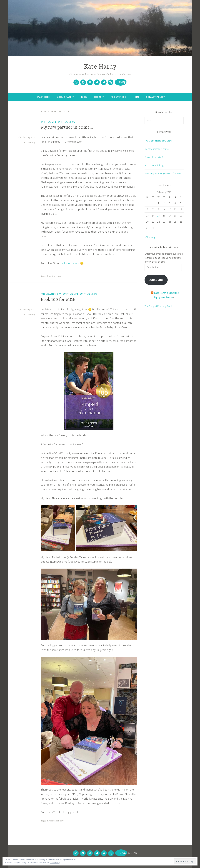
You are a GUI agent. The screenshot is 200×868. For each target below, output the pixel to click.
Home (136, 97)
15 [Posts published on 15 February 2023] (158, 216)
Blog (84, 97)
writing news (55, 276)
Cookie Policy (55, 862)
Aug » (154, 237)
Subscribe (156, 280)
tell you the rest (71, 263)
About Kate (64, 97)
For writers (118, 97)
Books (98, 97)
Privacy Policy (155, 97)
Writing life (49, 122)
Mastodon (121, 83)
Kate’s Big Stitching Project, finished (163, 173)
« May (147, 237)
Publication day (51, 294)
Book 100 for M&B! (59, 300)
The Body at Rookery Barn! (158, 141)
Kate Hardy (100, 67)
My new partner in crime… (67, 127)
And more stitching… (155, 165)
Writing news (66, 122)
